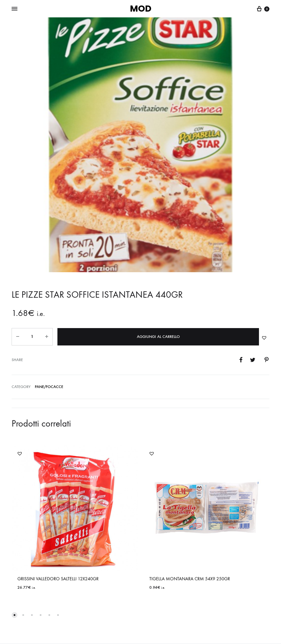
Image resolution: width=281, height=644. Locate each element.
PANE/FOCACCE (49, 387)
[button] (264, 338)
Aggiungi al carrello (158, 337)
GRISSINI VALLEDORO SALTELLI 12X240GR (58, 579)
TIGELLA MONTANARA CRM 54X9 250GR (190, 579)
